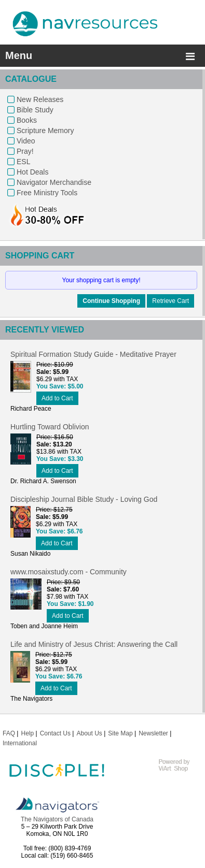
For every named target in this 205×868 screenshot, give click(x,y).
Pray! (25, 151)
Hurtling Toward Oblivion (50, 427)
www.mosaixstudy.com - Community (69, 572)
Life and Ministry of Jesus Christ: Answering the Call (94, 644)
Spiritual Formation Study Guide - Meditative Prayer (93, 354)
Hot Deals (32, 172)
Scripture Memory (45, 131)
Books (27, 120)
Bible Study (35, 110)
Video (26, 141)
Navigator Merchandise (54, 182)
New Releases (40, 99)
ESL (23, 162)
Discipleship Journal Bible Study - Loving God (84, 499)
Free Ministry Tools (47, 193)
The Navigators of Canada (57, 819)
